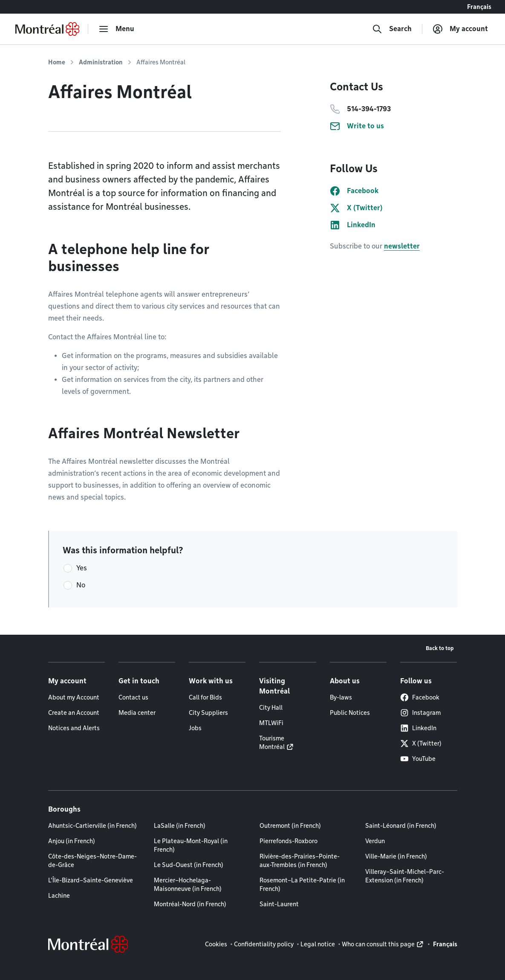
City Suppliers (208, 713)
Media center (137, 713)
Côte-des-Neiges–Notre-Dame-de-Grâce (92, 861)
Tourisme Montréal (272, 743)
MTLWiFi (271, 723)
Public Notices (350, 713)
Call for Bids (205, 697)
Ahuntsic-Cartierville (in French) (92, 826)
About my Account (74, 697)
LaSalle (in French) (180, 826)
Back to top (440, 648)
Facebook (420, 697)
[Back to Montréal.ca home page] (47, 29)
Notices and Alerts (74, 728)
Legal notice (318, 944)
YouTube (418, 759)
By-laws (341, 697)
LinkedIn (418, 728)
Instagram (420, 713)
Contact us (133, 697)
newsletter (402, 246)
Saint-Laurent (279, 904)
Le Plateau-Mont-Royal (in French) (191, 845)
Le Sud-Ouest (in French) (189, 865)
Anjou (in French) (72, 841)
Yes (82, 568)
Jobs (195, 728)
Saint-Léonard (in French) (401, 826)
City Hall (271, 708)
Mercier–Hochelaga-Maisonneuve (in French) (188, 885)
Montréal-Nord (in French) (190, 904)
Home (57, 62)
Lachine (59, 896)
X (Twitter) (421, 743)
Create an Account (74, 713)
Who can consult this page (378, 944)
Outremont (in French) (290, 826)
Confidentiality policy (264, 944)
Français (479, 7)
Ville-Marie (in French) (396, 856)
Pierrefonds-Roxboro (289, 841)
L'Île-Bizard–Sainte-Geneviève (91, 880)
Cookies (216, 944)
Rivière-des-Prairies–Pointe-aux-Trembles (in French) (300, 861)
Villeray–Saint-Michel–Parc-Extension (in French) (405, 876)
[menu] (116, 29)
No (81, 585)
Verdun (375, 841)
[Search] (392, 29)
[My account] (460, 29)
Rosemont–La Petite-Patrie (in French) (302, 885)
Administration (101, 62)
